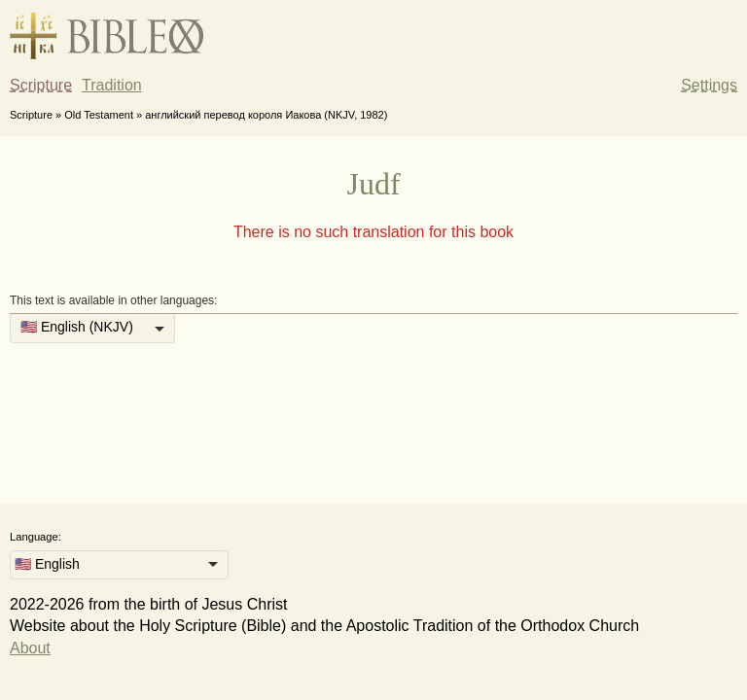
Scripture (41, 85)
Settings (709, 85)
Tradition (112, 85)
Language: (36, 537)
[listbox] (92, 329)
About (30, 648)
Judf (373, 184)
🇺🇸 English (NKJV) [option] (77, 327)
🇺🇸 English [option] (47, 564)
